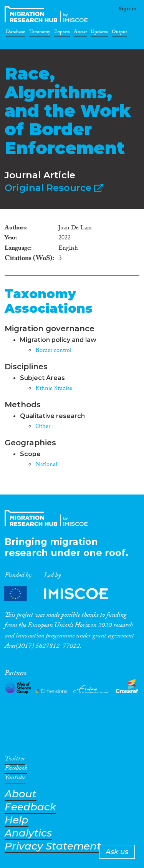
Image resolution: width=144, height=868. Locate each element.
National (46, 465)
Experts (62, 33)
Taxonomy (40, 33)
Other (43, 427)
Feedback (30, 807)
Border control (53, 351)
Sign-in (127, 9)
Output (119, 33)
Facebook (16, 770)
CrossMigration (48, 14)
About (80, 33)
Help (17, 820)
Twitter (15, 760)
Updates (99, 33)
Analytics (28, 833)
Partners (63, 594)
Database (16, 33)
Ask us (117, 852)
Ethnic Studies (54, 389)
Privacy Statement (53, 846)
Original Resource (54, 188)
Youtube (15, 779)
